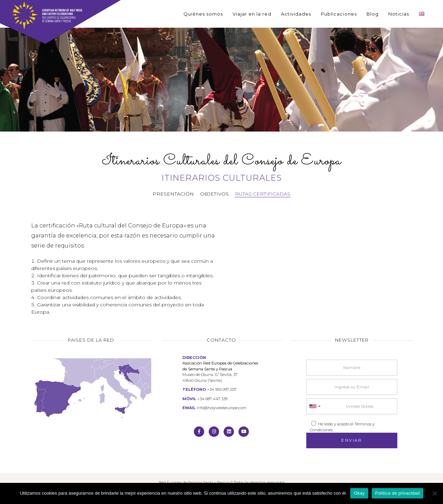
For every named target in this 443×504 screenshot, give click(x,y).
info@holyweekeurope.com (221, 408)
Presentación (173, 194)
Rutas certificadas (263, 194)
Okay (359, 493)
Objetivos (214, 194)
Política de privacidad (397, 493)
